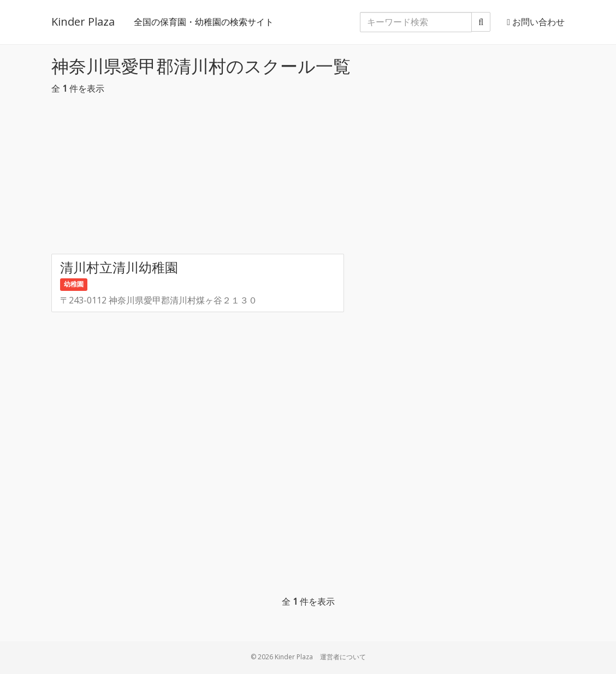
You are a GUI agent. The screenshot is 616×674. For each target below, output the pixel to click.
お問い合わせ (536, 22)
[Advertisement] (308, 177)
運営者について (343, 657)
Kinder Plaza (83, 22)
